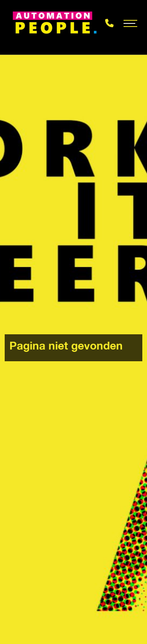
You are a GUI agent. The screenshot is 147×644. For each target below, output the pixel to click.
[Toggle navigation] (130, 23)
